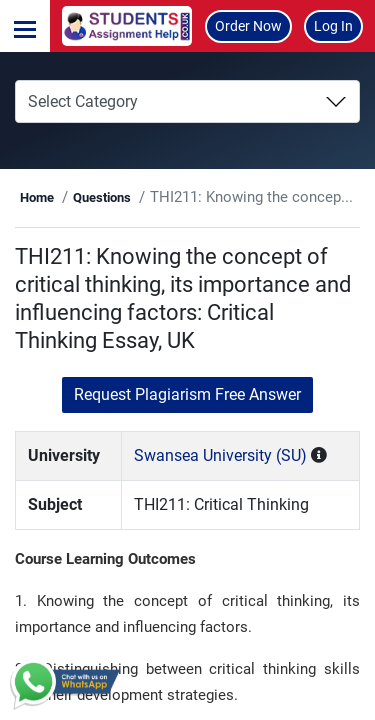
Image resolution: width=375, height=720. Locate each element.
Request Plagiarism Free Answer (187, 394)
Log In (333, 26)
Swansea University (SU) (220, 455)
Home (37, 197)
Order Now (248, 26)
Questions (102, 197)
